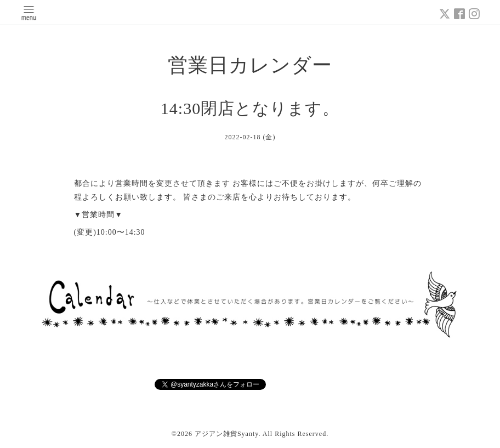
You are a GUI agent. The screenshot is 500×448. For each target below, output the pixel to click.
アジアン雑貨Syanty (227, 434)
